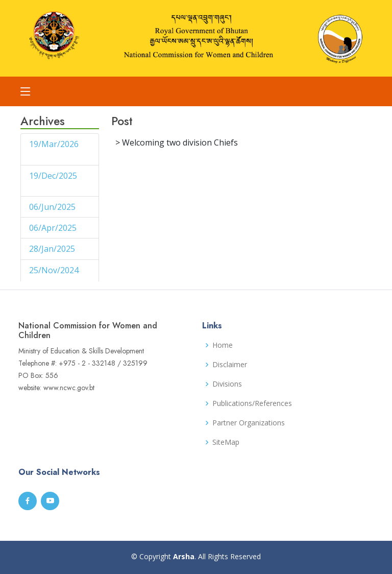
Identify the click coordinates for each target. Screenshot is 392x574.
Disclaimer (230, 365)
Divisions (227, 384)
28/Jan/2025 (53, 249)
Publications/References (252, 403)
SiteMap (226, 442)
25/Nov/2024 (54, 270)
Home (223, 345)
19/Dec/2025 (53, 176)
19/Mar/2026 (54, 144)
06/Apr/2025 (54, 228)
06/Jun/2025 (53, 207)
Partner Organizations (249, 423)
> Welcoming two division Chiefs (177, 142)
